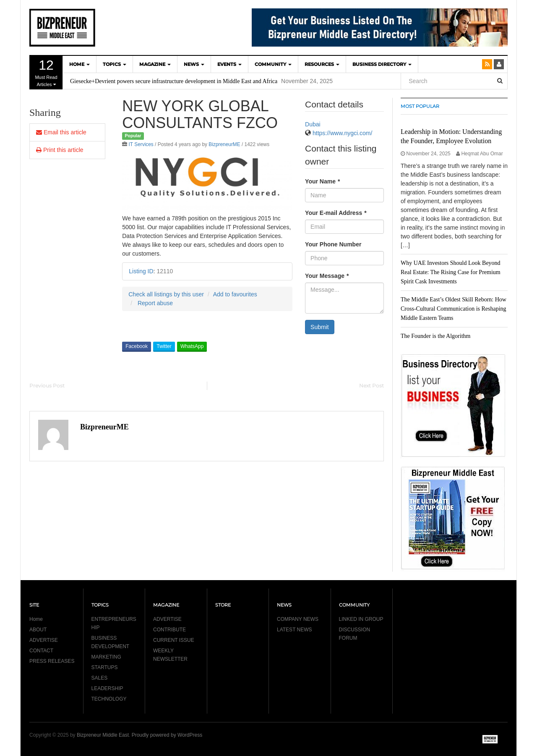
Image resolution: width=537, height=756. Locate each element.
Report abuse (155, 303)
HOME (80, 64)
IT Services (141, 144)
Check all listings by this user (166, 294)
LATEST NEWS (295, 630)
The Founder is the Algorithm (435, 336)
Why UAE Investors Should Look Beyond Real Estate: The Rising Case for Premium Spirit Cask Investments (451, 272)
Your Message (327, 276)
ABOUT (38, 630)
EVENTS (229, 64)
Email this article (61, 132)
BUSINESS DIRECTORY (382, 64)
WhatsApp (192, 346)
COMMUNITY (273, 64)
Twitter (164, 346)
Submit (320, 327)
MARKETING (106, 657)
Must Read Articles (46, 72)
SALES (100, 678)
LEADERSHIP (107, 688)
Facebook (137, 346)
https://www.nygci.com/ (342, 133)
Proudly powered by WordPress (167, 735)
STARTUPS (105, 667)
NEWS (194, 64)
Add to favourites (235, 294)
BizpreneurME (224, 144)
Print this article (60, 150)
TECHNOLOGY (109, 699)
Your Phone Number (333, 244)
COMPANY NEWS (298, 619)
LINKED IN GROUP (361, 619)
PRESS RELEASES (52, 661)
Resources (322, 64)
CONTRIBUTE (169, 630)
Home (36, 619)
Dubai (313, 124)
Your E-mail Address (336, 213)
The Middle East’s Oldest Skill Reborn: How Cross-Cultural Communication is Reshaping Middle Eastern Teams (454, 309)
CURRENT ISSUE (174, 640)
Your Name (322, 181)
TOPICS (115, 64)
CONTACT (41, 651)
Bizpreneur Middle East (103, 735)
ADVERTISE (44, 640)
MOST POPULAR (420, 106)
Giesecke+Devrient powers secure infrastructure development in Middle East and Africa (174, 81)
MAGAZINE (155, 64)
